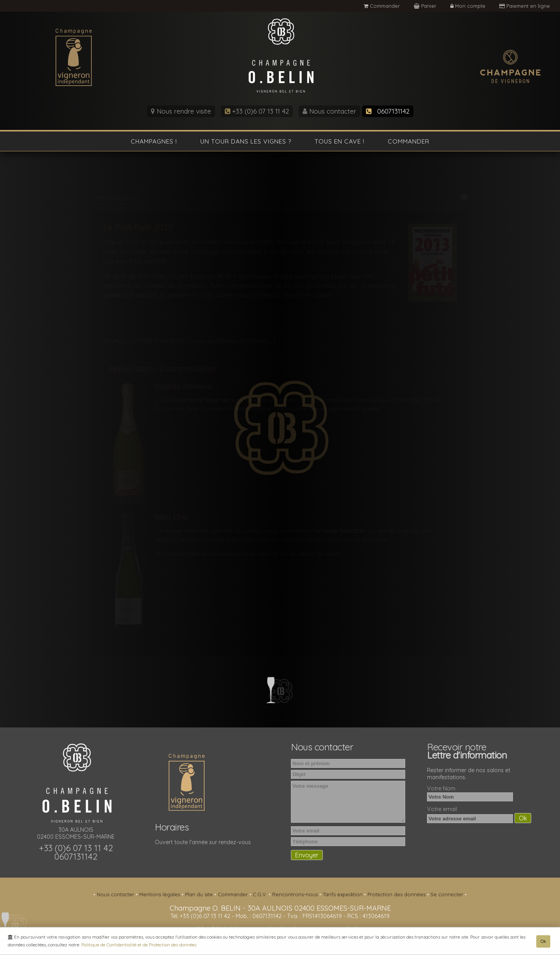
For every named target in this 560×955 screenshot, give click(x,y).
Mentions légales (160, 894)
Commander (382, 6)
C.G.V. (261, 894)
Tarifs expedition (343, 894)
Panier (426, 6)
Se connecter (448, 894)
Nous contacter (329, 111)
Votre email (442, 809)
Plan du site (200, 894)
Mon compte (469, 6)
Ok (543, 942)
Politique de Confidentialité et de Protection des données (139, 946)
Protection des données (397, 894)
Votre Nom (441, 789)
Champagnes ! (154, 141)
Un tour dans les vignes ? (246, 141)
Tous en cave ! (339, 141)
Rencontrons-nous (296, 894)
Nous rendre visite (181, 111)
